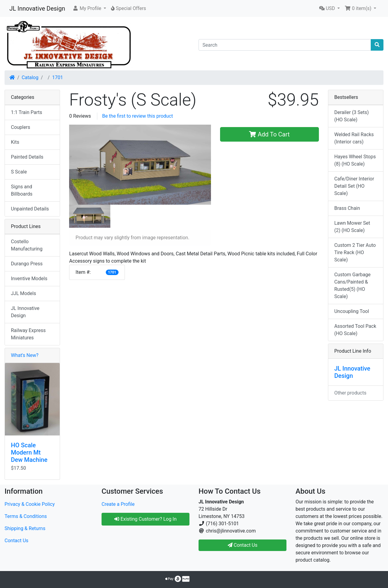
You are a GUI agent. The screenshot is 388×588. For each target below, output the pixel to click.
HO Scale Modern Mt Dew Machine (29, 452)
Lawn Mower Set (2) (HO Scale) (352, 227)
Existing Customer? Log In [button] (145, 519)
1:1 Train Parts (27, 112)
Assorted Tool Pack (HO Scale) (355, 330)
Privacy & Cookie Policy (30, 504)
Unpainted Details (30, 209)
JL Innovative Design (37, 8)
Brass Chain (347, 208)
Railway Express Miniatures (28, 334)
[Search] (285, 45)
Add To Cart (269, 134)
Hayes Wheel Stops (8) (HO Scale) (355, 160)
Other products (350, 393)
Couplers (20, 127)
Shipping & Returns (25, 528)
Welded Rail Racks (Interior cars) (354, 138)
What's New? (25, 355)
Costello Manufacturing (27, 245)
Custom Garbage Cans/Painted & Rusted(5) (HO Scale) (353, 286)
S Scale (19, 172)
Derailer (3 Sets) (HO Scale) (352, 116)
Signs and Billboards (22, 190)
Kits (15, 142)
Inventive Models (29, 279)
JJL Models (23, 293)
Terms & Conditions (26, 516)
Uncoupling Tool (352, 311)
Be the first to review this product (138, 116)
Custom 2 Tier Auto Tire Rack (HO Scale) (355, 252)
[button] (89, 8)
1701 (58, 77)
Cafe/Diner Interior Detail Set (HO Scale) (354, 186)
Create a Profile (118, 504)
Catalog (30, 77)
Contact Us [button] (243, 545)
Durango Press (27, 264)
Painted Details (27, 157)
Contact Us (17, 541)
